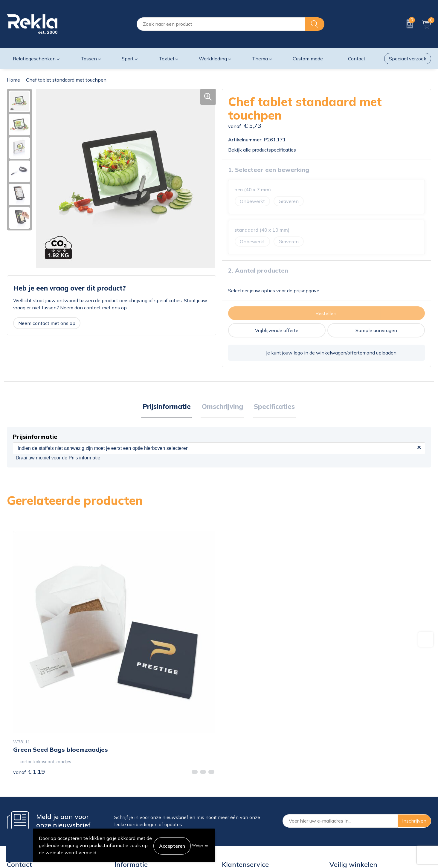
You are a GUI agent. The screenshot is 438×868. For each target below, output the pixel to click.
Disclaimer (341, 797)
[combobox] (221, 24)
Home (13, 80)
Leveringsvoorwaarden (355, 807)
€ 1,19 (29, 674)
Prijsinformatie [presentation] (169, 407)
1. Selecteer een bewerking (269, 170)
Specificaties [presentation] (273, 407)
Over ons (124, 778)
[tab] (169, 407)
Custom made (308, 59)
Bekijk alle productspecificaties (264, 150)
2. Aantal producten (258, 270)
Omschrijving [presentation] (222, 407)
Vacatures (125, 788)
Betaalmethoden (240, 797)
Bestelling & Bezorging (247, 788)
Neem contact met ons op (47, 323)
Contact (231, 778)
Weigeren (201, 845)
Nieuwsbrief (128, 807)
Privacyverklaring (349, 788)
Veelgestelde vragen (137, 816)
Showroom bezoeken (138, 826)
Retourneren (235, 807)
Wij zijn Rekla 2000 (136, 797)
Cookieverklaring (348, 778)
